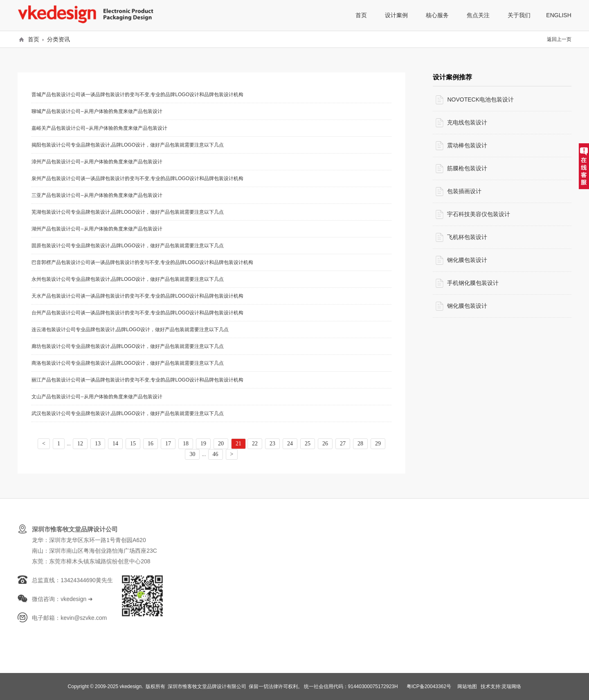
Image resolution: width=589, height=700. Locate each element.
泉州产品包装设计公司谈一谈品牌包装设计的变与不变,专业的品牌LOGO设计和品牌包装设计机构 (137, 178)
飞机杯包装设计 (467, 237)
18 (186, 444)
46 (216, 454)
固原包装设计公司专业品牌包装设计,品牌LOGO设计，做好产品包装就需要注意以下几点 (128, 245)
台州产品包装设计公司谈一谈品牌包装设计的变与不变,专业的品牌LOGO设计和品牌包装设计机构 (137, 313)
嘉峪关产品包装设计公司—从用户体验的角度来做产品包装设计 (99, 128)
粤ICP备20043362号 (429, 686)
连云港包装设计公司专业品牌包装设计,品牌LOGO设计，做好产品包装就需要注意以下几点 (130, 329)
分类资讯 (58, 39)
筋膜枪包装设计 (467, 168)
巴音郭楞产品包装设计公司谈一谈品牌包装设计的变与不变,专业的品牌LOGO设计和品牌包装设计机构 (142, 262)
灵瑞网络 (511, 686)
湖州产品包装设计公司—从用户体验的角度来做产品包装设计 (97, 229)
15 (133, 444)
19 (203, 444)
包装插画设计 (464, 191)
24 (290, 444)
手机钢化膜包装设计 (473, 283)
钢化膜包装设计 (467, 260)
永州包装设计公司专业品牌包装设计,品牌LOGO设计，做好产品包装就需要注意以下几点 (128, 279)
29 (378, 444)
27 (343, 444)
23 (272, 444)
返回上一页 (559, 39)
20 (221, 444)
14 (115, 444)
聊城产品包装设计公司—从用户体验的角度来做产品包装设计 (97, 111)
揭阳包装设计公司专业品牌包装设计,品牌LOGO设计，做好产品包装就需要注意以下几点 (128, 145)
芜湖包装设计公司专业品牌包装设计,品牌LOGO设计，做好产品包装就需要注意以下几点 (128, 212)
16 (151, 444)
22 (255, 444)
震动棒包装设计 (467, 145)
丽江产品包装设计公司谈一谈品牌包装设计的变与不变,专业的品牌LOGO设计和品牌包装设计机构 (137, 380)
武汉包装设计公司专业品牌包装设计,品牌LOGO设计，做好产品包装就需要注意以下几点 (128, 413)
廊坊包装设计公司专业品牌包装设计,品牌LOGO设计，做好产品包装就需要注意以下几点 (128, 346)
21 (238, 444)
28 (360, 444)
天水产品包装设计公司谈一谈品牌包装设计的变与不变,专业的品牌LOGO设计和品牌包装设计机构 (137, 296)
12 (80, 444)
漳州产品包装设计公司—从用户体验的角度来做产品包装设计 (97, 161)
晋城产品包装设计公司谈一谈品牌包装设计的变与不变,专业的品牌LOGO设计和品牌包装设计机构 (137, 94)
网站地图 (467, 686)
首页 (34, 39)
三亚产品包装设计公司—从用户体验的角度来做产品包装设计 (97, 195)
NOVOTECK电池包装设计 (480, 99)
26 (325, 444)
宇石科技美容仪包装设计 (479, 214)
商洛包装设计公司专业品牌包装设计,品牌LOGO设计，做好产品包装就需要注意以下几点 (128, 363)
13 (98, 444)
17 (168, 444)
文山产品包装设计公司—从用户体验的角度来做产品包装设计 (97, 396)
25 (308, 444)
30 (192, 454)
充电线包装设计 (467, 122)
